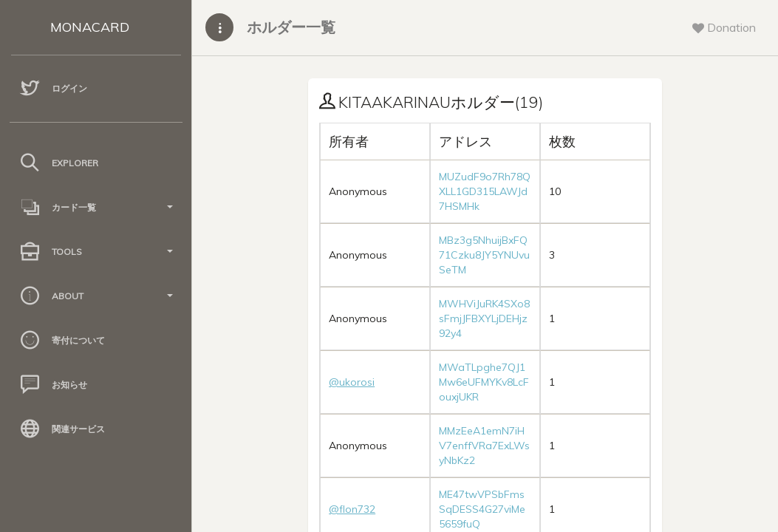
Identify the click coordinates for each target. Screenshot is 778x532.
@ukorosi (352, 382)
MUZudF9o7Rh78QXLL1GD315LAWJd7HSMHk (485, 191)
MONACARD (90, 27)
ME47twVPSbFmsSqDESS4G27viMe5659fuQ (482, 509)
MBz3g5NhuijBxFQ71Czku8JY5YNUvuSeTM (484, 255)
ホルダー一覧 (291, 27)
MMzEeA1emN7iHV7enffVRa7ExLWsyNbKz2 (484, 446)
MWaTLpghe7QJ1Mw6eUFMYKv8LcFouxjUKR (484, 382)
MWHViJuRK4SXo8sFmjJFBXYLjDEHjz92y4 (484, 318)
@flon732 (352, 509)
